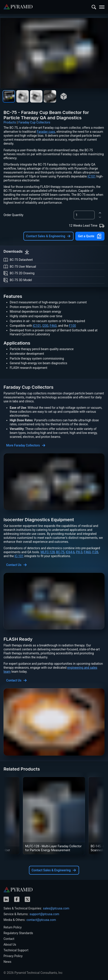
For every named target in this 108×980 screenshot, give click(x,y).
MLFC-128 (48, 552)
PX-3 (79, 552)
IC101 (92, 176)
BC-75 (60, 552)
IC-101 (19, 556)
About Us (10, 945)
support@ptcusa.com (45, 914)
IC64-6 (70, 552)
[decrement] (100, 217)
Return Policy (13, 927)
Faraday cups (46, 132)
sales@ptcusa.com (56, 908)
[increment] (100, 213)
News (7, 962)
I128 (95, 552)
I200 (45, 326)
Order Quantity (13, 215)
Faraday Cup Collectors (34, 122)
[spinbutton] (84, 215)
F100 (73, 326)
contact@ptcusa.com (41, 920)
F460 (53, 326)
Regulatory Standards (18, 933)
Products (10, 122)
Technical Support (16, 950)
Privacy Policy (13, 956)
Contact (9, 939)
